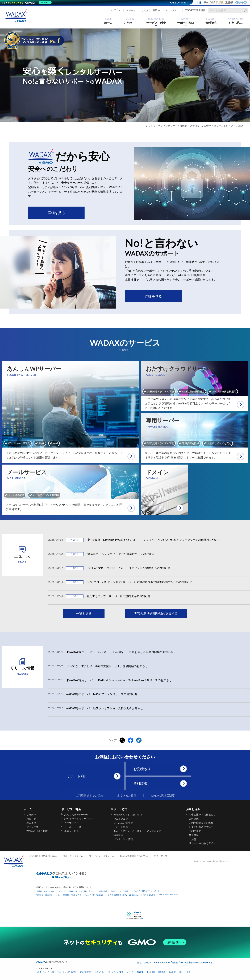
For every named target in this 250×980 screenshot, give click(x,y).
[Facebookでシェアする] (131, 740)
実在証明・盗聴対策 (44, 895)
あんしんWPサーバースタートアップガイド (137, 831)
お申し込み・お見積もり (202, 815)
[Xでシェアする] (122, 740)
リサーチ (130, 972)
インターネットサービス (46, 972)
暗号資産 (162, 972)
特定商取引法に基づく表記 (43, 856)
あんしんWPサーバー (76, 815)
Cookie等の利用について (133, 856)
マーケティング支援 (116, 972)
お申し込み (235, 21)
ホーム (108, 21)
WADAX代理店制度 (195, 10)
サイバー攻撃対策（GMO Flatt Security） (124, 895)
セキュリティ (100, 972)
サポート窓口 (186, 21)
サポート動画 (121, 827)
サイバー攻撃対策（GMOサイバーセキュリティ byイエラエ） (80, 895)
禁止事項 (194, 835)
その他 (188, 972)
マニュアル (171, 10)
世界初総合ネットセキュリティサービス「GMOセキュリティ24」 (62, 891)
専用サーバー (72, 823)
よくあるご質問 (150, 10)
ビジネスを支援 (86, 972)
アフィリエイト (35, 827)
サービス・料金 (156, 21)
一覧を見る (84, 613)
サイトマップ (161, 856)
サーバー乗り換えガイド (202, 843)
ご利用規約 (195, 831)
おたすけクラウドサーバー (79, 819)
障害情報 (118, 835)
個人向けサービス (175, 972)
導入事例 (31, 823)
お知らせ (131, 10)
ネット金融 (151, 972)
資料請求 (211, 21)
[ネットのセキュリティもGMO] (27, 2)
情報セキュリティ (72, 856)
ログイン (116, 10)
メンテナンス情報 (123, 839)
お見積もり (160, 769)
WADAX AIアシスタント (127, 815)
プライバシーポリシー (101, 856)
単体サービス (72, 831)
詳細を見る (56, 213)
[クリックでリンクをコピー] (139, 740)
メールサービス (73, 827)
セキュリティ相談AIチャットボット (145, 891)
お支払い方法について (201, 827)
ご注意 (193, 839)
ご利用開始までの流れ (89, 796)
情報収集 (140, 972)
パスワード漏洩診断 (99, 891)
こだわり (130, 21)
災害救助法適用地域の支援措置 (156, 613)
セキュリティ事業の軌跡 (169, 895)
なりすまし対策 (149, 895)
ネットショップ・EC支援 (67, 972)
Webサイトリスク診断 (119, 891)
